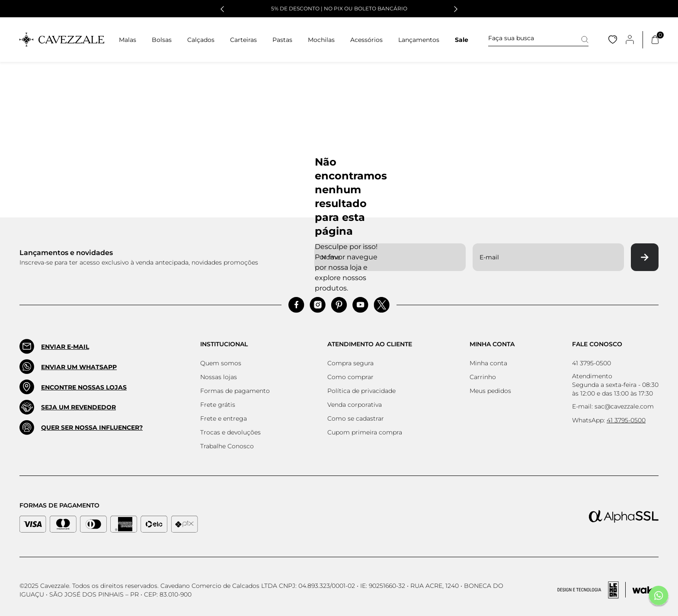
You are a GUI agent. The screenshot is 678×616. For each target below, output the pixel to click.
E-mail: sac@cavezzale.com (613, 406)
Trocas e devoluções (230, 432)
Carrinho (483, 377)
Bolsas (162, 40)
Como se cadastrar (356, 418)
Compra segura (350, 363)
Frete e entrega (224, 418)
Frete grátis (218, 405)
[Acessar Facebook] (296, 305)
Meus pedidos (490, 391)
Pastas (282, 40)
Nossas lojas (219, 377)
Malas (128, 40)
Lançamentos (419, 40)
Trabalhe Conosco (227, 446)
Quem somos (221, 363)
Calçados (201, 40)
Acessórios (366, 40)
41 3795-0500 (592, 363)
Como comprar (350, 377)
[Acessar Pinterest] (339, 305)
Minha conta (488, 363)
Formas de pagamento (235, 391)
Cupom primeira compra (365, 432)
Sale (462, 40)
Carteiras (243, 40)
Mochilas (321, 40)
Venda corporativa (355, 405)
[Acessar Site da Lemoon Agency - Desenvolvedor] (608, 590)
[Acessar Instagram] (318, 305)
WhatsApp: (609, 420)
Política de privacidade (361, 391)
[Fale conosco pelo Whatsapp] (659, 597)
